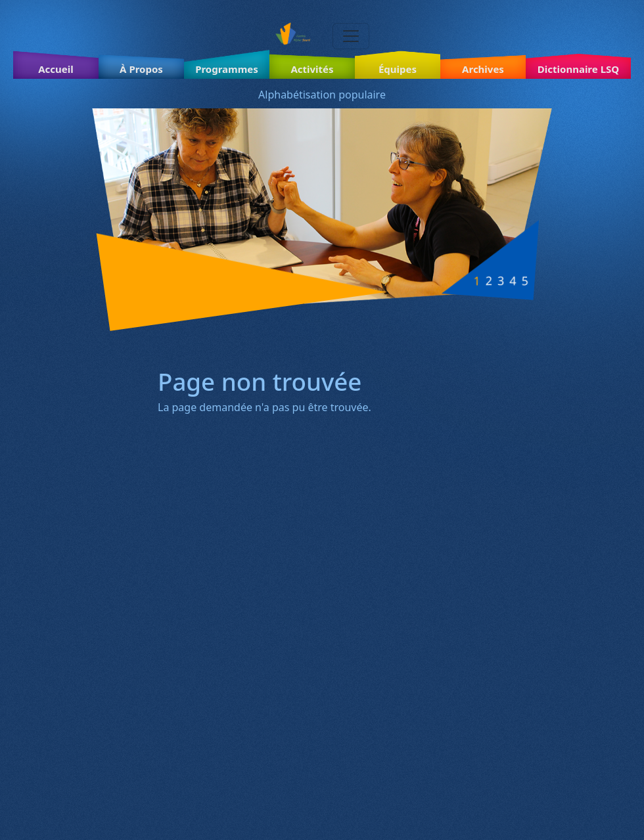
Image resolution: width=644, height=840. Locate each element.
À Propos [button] (141, 69)
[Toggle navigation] (351, 36)
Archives (483, 69)
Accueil (56, 69)
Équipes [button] (398, 69)
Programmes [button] (227, 69)
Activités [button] (312, 69)
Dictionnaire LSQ (578, 69)
